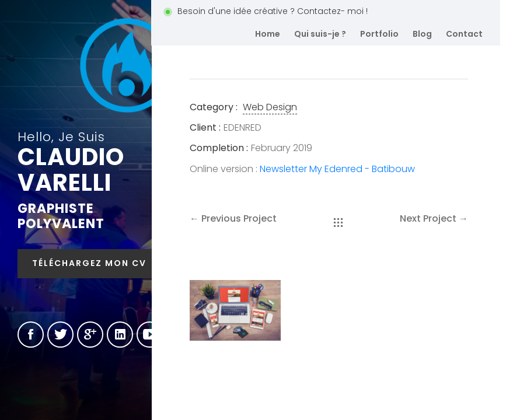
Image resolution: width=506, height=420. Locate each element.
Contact (464, 34)
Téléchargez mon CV (89, 263)
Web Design (270, 107)
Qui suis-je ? (320, 34)
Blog (422, 34)
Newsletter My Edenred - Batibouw (337, 169)
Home (268, 34)
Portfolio (379, 34)
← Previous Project (233, 218)
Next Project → (434, 218)
